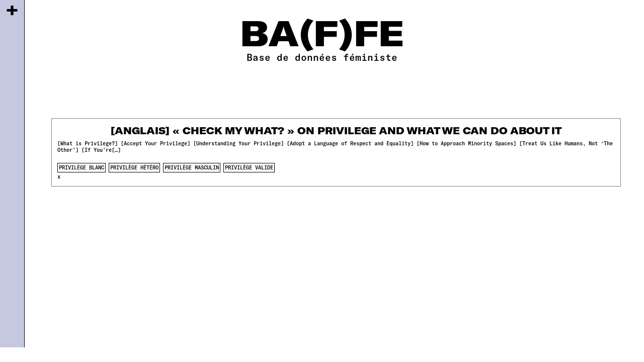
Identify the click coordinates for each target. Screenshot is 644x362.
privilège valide (249, 167)
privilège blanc (82, 167)
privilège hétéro (134, 167)
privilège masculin (192, 167)
